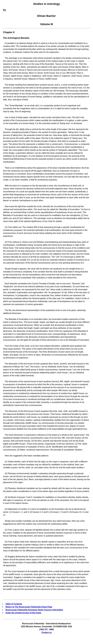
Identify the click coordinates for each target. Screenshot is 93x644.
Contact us (46, 632)
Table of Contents (14, 604)
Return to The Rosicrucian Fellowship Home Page (29, 607)
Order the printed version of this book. (24, 613)
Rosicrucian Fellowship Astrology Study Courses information (34, 610)
